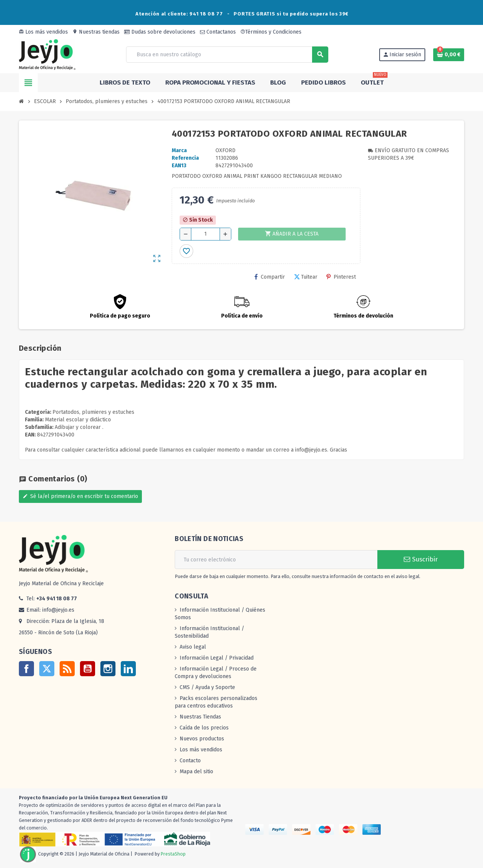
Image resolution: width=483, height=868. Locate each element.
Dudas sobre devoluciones (160, 32)
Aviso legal (193, 647)
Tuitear (306, 277)
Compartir (270, 277)
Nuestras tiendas (96, 32)
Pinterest (341, 277)
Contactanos (218, 32)
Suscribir (421, 559)
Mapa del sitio (196, 772)
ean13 (179, 166)
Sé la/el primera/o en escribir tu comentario (80, 496)
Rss (67, 669)
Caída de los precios (204, 728)
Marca (179, 150)
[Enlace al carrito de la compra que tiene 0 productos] (449, 55)
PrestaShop (173, 854)
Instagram (108, 669)
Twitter (47, 669)
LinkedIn (128, 669)
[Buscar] (227, 55)
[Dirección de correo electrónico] (276, 560)
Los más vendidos (43, 32)
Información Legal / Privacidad (217, 658)
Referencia (185, 158)
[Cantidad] (205, 234)
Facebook (26, 669)
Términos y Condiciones (271, 32)
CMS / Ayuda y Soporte (207, 687)
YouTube (88, 669)
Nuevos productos (202, 739)
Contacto (190, 761)
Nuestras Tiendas (200, 717)
